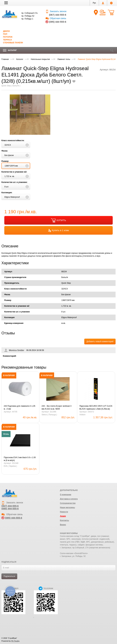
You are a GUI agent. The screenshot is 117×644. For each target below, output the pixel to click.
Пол (5, 34)
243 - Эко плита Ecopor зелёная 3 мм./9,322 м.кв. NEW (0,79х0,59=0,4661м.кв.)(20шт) (56, 408)
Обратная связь (56, 18)
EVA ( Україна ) (10, 466)
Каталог (10, 50)
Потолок (8, 37)
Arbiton (82, 415)
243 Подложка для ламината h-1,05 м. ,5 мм (20, 407)
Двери (6, 31)
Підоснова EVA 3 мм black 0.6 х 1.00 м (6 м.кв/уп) (20, 459)
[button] (6, 3)
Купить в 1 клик (59, 230)
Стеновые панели (13, 43)
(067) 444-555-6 (58, 15)
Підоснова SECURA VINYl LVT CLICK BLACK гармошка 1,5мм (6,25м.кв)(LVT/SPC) (96, 408)
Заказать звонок (56, 11)
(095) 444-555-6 (58, 22)
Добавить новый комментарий (100, 342)
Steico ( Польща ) (49, 415)
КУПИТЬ (58, 220)
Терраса (8, 40)
